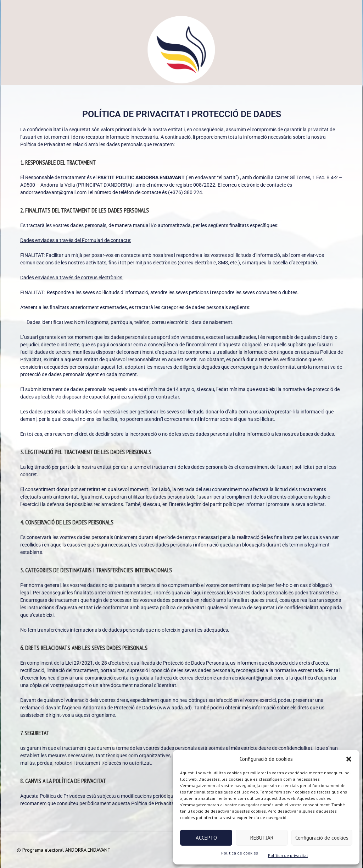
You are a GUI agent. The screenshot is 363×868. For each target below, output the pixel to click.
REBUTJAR (262, 838)
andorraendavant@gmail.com (53, 192)
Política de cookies (240, 853)
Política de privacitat (288, 855)
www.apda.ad (174, 708)
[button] (349, 759)
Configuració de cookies (322, 838)
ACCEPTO (206, 838)
